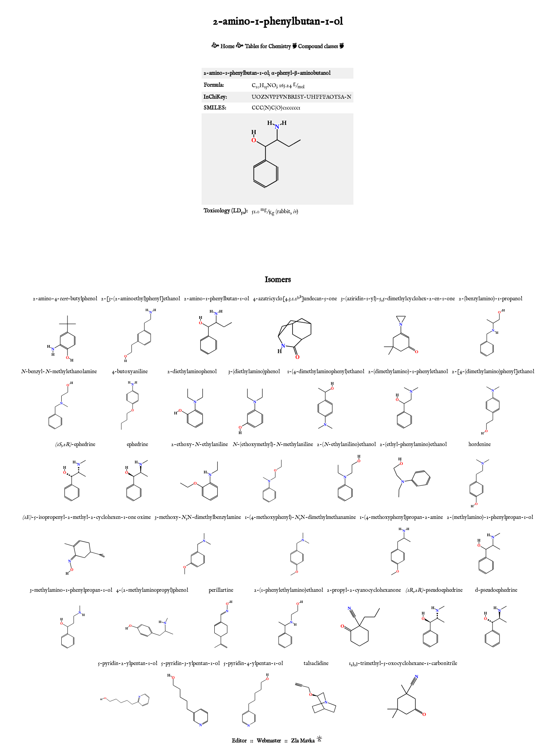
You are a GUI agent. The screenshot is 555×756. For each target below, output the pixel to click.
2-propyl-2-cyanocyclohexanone (364, 590)
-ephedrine (75, 445)
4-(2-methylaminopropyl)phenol (152, 590)
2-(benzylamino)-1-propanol (490, 299)
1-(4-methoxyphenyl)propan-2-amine (401, 517)
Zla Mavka (303, 741)
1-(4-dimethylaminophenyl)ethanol (326, 372)
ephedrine (137, 445)
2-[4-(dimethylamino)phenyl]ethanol (493, 372)
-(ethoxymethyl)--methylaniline (273, 445)
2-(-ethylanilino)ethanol (346, 445)
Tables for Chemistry (268, 47)
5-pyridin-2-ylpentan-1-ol (128, 663)
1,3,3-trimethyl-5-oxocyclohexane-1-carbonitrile (403, 663)
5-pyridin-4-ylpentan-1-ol (253, 663)
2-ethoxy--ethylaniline (199, 445)
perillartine (221, 590)
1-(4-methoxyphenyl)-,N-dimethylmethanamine (300, 517)
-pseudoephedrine (434, 590)
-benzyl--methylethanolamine (59, 372)
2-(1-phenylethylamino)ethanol (288, 590)
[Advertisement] (277, 245)
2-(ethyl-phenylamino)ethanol (413, 445)
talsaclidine (316, 663)
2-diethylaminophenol (192, 372)
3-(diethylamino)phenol (254, 372)
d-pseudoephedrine (496, 590)
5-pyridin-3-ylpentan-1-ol (190, 663)
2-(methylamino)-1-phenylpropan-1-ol (490, 517)
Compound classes (318, 47)
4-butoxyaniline (130, 372)
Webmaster (269, 741)
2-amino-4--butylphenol (65, 299)
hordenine (480, 445)
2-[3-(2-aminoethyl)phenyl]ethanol (140, 299)
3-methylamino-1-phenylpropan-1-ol (71, 590)
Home (227, 47)
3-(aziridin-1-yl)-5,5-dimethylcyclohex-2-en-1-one (398, 299)
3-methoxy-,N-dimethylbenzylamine (198, 517)
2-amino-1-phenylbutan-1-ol (216, 299)
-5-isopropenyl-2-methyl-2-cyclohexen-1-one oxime (87, 517)
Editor (239, 741)
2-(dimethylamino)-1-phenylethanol (408, 372)
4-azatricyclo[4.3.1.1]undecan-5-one (295, 299)
